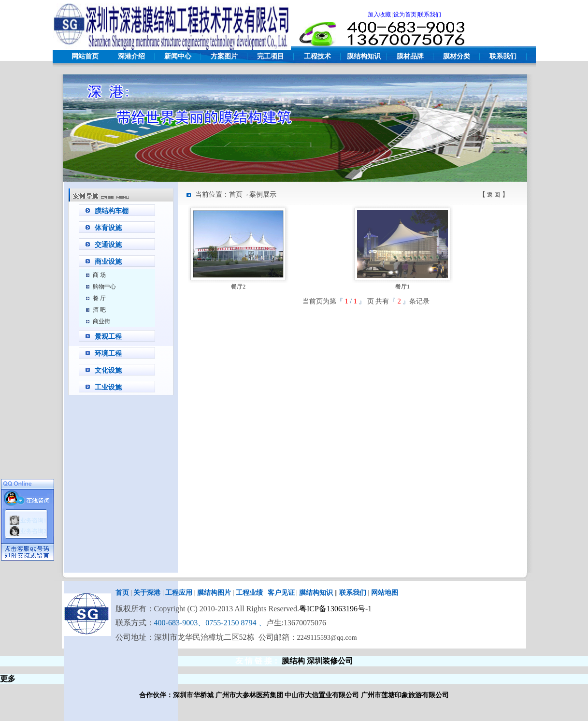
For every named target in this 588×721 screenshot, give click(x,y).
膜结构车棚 (112, 211)
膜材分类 (457, 56)
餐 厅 (99, 298)
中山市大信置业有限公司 (322, 695)
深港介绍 (131, 56)
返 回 (494, 195)
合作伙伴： (156, 695)
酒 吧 (99, 310)
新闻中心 (178, 56)
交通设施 (108, 245)
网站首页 (85, 56)
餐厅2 (238, 287)
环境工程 (108, 353)
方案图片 (224, 56)
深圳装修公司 (330, 661)
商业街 (101, 321)
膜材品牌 (410, 56)
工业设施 (108, 387)
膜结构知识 (364, 56)
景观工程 (108, 337)
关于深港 (147, 593)
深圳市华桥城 (193, 695)
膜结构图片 (214, 593)
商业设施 (108, 262)
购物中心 (104, 287)
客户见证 (281, 593)
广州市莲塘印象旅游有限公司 (405, 695)
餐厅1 (402, 287)
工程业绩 (249, 593)
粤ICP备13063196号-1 (335, 609)
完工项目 (271, 56)
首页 (122, 593)
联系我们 (503, 56)
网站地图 (385, 593)
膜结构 (293, 661)
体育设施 (108, 228)
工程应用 (179, 593)
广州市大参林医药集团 (249, 695)
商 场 (99, 275)
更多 (8, 679)
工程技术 (317, 56)
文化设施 (108, 370)
